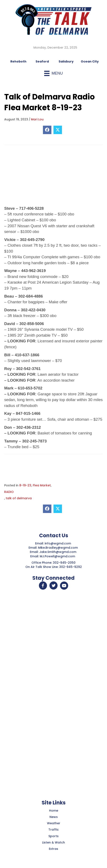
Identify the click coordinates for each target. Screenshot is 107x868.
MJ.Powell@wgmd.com (58, 556)
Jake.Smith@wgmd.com (58, 552)
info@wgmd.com (58, 543)
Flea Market (42, 485)
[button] (43, 586)
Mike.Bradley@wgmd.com (58, 548)
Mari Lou (37, 119)
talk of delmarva (19, 498)
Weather (54, 823)
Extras (53, 849)
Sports (53, 836)
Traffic (54, 830)
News (54, 817)
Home (54, 811)
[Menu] (53, 73)
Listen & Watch (53, 842)
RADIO (9, 492)
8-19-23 (25, 485)
